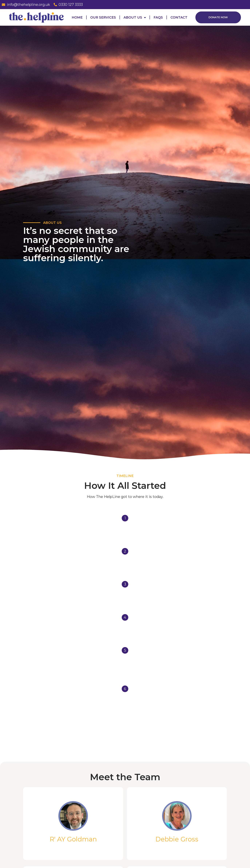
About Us (135, 17)
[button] (218, 17)
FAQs (158, 17)
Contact (179, 17)
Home (77, 17)
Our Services (103, 17)
